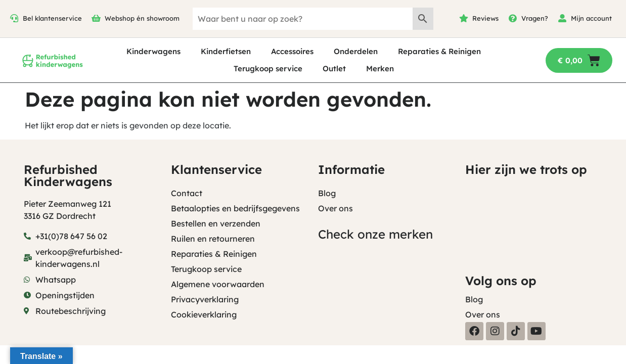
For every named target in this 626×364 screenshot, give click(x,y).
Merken (380, 69)
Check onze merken (375, 234)
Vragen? (535, 18)
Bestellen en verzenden (216, 223)
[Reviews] (464, 18)
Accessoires (292, 51)
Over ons (336, 208)
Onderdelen (356, 51)
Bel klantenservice (52, 18)
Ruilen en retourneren (213, 239)
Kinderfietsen (226, 51)
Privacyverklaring (205, 299)
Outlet (334, 69)
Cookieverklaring (204, 314)
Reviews (485, 18)
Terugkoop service (268, 69)
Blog (327, 193)
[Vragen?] (513, 18)
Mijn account (591, 18)
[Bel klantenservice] (14, 18)
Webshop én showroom (142, 18)
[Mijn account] (562, 18)
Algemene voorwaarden (218, 284)
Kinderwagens (153, 51)
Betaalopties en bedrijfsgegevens (235, 208)
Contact (187, 193)
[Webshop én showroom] (96, 18)
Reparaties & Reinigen (439, 51)
